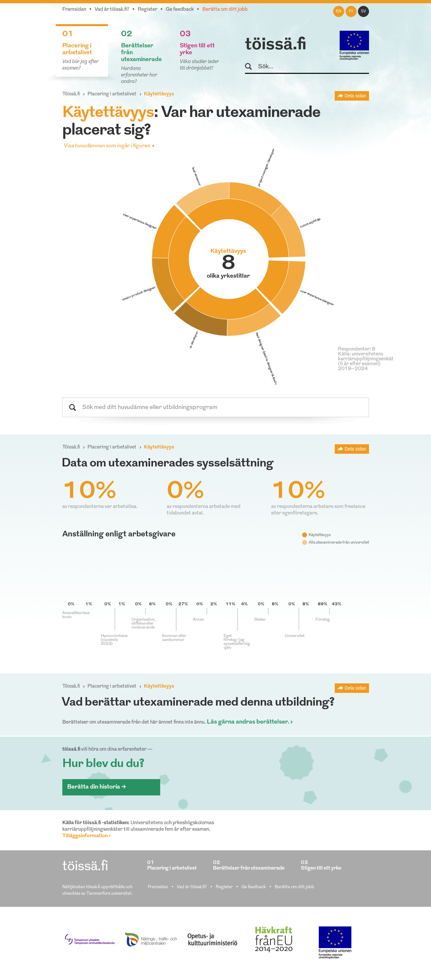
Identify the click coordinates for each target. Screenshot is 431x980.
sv (363, 11)
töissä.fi (276, 45)
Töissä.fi (71, 94)
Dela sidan (355, 96)
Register (147, 10)
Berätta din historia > (97, 787)
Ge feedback (180, 10)
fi (351, 11)
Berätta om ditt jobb (225, 10)
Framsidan (74, 10)
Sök (251, 67)
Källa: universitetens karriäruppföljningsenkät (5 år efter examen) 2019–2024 (366, 362)
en (339, 11)
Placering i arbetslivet (112, 94)
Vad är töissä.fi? (112, 10)
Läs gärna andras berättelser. (248, 722)
